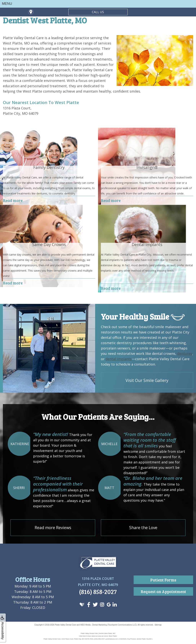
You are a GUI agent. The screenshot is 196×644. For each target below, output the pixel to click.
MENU (7, 4)
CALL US (98, 12)
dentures (185, 353)
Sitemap (158, 625)
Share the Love (143, 528)
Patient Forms (163, 580)
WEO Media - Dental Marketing (93, 625)
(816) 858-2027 (98, 592)
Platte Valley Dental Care (65, 625)
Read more (13, 200)
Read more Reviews (53, 528)
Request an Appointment (163, 591)
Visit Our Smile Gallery (147, 380)
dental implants (119, 359)
